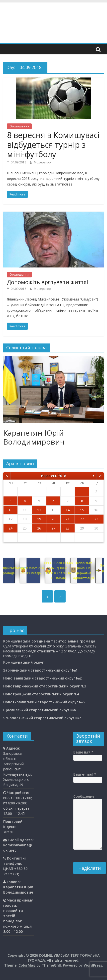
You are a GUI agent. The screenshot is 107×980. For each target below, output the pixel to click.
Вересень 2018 (53, 476)
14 (68, 510)
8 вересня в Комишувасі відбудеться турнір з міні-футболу (53, 145)
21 (68, 519)
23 (96, 519)
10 (10, 510)
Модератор (42, 162)
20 (53, 519)
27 (53, 528)
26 (39, 528)
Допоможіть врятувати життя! (48, 282)
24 (10, 528)
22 (82, 519)
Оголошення (19, 126)
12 (39, 510)
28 (68, 528)
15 (82, 510)
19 (39, 519)
